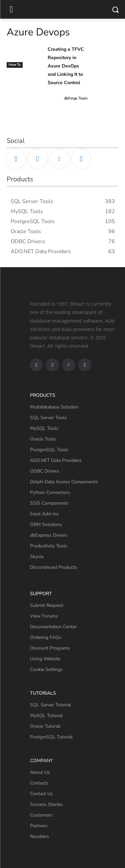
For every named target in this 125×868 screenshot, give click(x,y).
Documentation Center (53, 627)
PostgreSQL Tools (49, 450)
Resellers (39, 836)
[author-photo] (55, 99)
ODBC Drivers (44, 471)
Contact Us (41, 794)
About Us (40, 772)
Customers (41, 815)
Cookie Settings (46, 669)
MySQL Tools (44, 428)
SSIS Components (49, 503)
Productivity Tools (49, 546)
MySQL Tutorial (46, 716)
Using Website (45, 659)
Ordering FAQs (46, 637)
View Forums (44, 616)
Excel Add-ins (44, 514)
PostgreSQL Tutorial (51, 737)
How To (15, 65)
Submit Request (47, 605)
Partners (39, 826)
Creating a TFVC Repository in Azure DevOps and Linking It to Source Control (66, 66)
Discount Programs (50, 648)
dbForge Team (76, 98)
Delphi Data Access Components (64, 482)
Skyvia (37, 557)
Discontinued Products (53, 567)
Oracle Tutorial (45, 726)
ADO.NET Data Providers (56, 460)
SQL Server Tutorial (50, 705)
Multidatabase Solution (54, 407)
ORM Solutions (46, 525)
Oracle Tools (43, 439)
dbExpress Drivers (49, 535)
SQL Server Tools (48, 418)
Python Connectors (50, 492)
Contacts (39, 783)
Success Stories (46, 804)
